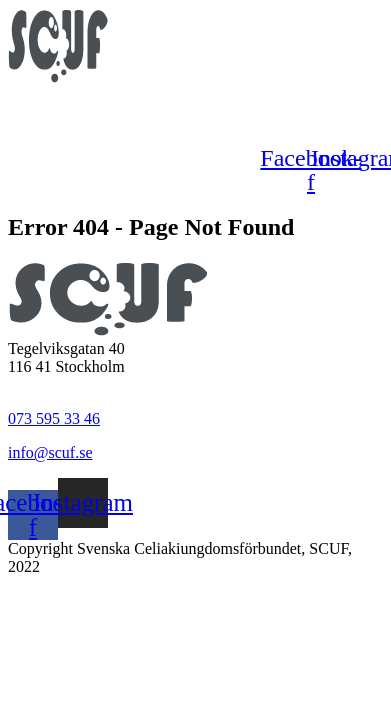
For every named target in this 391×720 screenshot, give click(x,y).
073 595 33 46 (54, 418)
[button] (190, 110)
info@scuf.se (50, 452)
